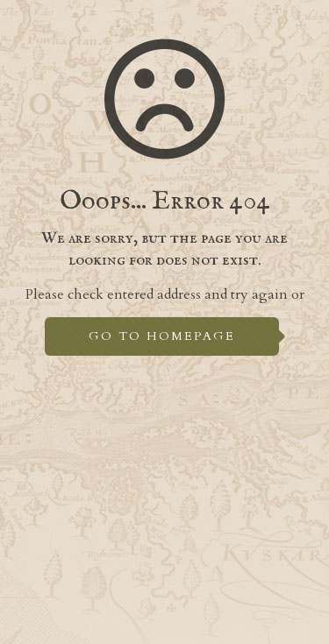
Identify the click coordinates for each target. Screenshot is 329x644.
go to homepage (162, 336)
